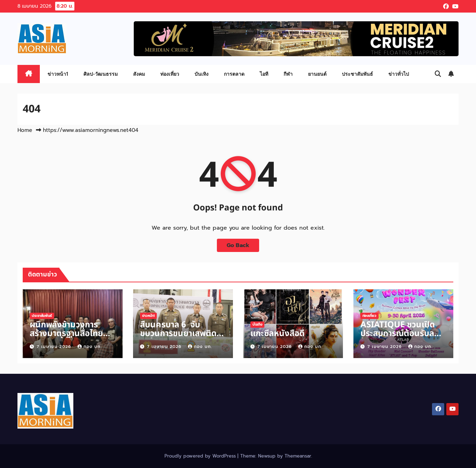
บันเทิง (202, 74)
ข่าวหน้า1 (58, 74)
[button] (438, 74)
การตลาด (234, 74)
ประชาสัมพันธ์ (357, 74)
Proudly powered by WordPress (201, 456)
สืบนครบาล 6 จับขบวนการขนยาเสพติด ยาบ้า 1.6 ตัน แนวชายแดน (178, 338)
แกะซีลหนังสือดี (277, 334)
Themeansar (298, 456)
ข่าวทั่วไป (399, 74)
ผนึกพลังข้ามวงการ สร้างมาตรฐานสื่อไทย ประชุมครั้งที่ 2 (66, 334)
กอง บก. (90, 347)
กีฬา (288, 74)
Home (25, 130)
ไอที (264, 74)
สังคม (139, 74)
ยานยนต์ (317, 74)
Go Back (238, 245)
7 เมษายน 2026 (55, 347)
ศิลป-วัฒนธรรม (101, 74)
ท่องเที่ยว (170, 74)
